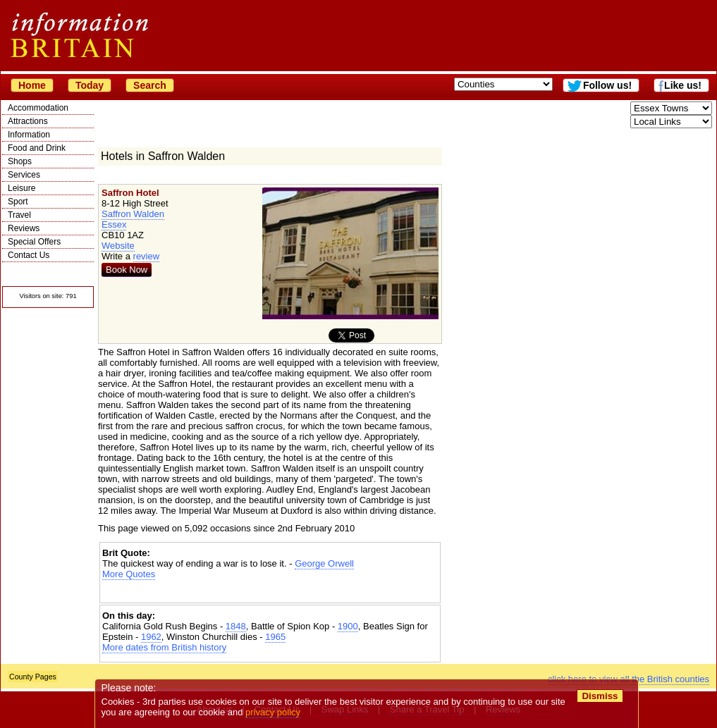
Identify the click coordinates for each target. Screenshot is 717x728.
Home (32, 85)
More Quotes (129, 574)
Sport (18, 202)
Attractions (28, 121)
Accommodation (38, 108)
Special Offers (34, 242)
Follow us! (607, 85)
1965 (275, 637)
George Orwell (324, 563)
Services (24, 175)
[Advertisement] (270, 592)
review (147, 256)
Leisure (22, 188)
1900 (348, 626)
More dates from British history (164, 647)
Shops (20, 161)
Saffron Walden (133, 214)
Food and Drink (37, 148)
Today (90, 85)
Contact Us (29, 255)
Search (150, 85)
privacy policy (273, 712)
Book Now (127, 270)
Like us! (683, 85)
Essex (114, 224)
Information (29, 135)
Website (118, 246)
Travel (19, 215)
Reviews (24, 228)
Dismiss (600, 696)
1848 (236, 626)
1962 (151, 637)
